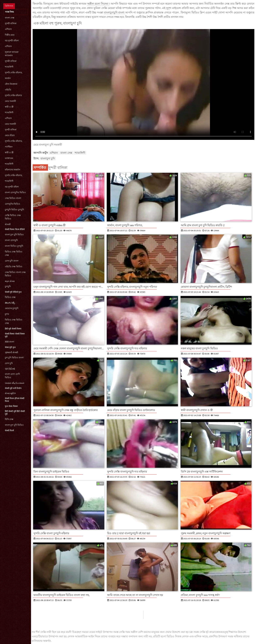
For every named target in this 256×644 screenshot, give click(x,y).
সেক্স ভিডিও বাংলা (13, 198)
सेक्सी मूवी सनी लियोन (13, 388)
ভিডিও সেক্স (10, 297)
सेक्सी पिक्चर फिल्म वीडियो (15, 229)
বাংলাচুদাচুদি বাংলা (115, 12)
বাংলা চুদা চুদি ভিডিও (14, 235)
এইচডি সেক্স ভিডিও (14, 267)
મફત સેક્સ (10, 281)
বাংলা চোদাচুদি (11, 240)
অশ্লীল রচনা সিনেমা (98, 4)
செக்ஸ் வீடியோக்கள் (15, 383)
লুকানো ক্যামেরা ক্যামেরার (12, 54)
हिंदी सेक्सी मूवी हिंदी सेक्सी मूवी (15, 413)
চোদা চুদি (9, 363)
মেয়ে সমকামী (10, 101)
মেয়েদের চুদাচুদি (12, 308)
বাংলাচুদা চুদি (48, 158)
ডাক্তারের (9, 158)
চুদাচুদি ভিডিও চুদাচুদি (14, 210)
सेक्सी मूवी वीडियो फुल (13, 292)
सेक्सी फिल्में (9, 431)
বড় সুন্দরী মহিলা (12, 41)
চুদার (7, 314)
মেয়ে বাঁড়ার (10, 135)
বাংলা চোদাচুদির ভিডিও (15, 192)
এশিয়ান (8, 29)
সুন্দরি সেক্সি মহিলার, (14, 73)
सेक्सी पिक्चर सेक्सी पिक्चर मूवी (15, 335)
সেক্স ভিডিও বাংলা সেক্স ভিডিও (15, 274)
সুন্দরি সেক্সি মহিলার (13, 95)
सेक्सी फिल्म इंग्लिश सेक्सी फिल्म (15, 400)
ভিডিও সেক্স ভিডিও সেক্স (14, 253)
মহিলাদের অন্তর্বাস (13, 170)
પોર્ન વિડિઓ (10, 369)
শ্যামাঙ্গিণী (9, 67)
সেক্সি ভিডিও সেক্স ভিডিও (13, 217)
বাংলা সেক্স (10, 18)
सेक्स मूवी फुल (10, 347)
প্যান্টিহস (9, 147)
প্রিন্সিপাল (9, 6)
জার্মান (8, 78)
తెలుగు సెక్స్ (10, 303)
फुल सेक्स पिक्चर (11, 406)
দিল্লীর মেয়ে (10, 35)
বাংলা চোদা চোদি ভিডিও (12, 376)
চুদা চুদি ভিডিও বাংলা (14, 358)
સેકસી (8, 224)
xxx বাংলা (10, 342)
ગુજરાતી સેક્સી (12, 352)
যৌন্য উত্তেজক (11, 84)
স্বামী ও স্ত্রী (9, 107)
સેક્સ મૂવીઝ (10, 393)
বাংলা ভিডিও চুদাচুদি (14, 246)
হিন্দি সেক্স (9, 419)
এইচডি (8, 90)
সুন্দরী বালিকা (11, 23)
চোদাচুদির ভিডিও (12, 204)
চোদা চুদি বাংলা (12, 261)
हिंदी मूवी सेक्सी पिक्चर (13, 329)
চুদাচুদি (8, 286)
